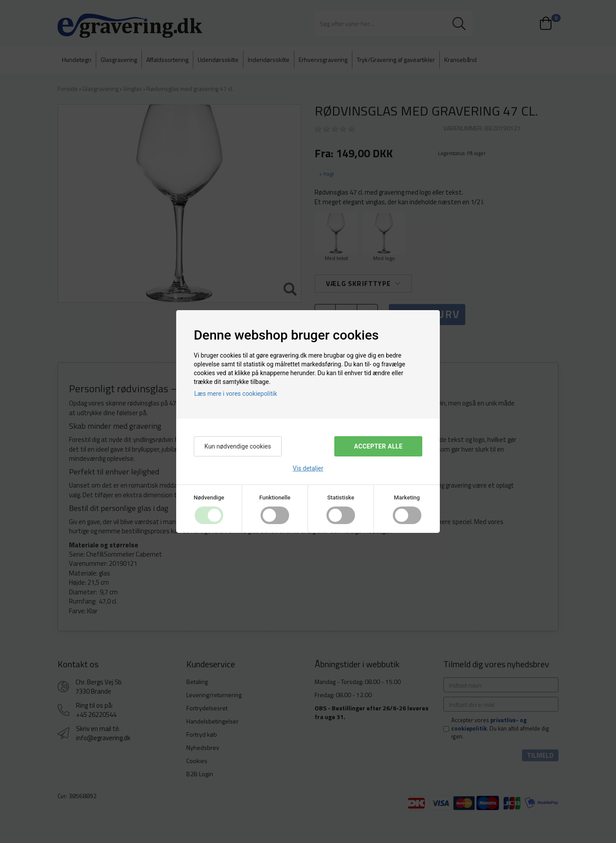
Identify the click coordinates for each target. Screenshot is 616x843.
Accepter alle (378, 446)
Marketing (407, 497)
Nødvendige (209, 497)
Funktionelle (275, 497)
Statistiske (341, 497)
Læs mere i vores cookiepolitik (236, 394)
